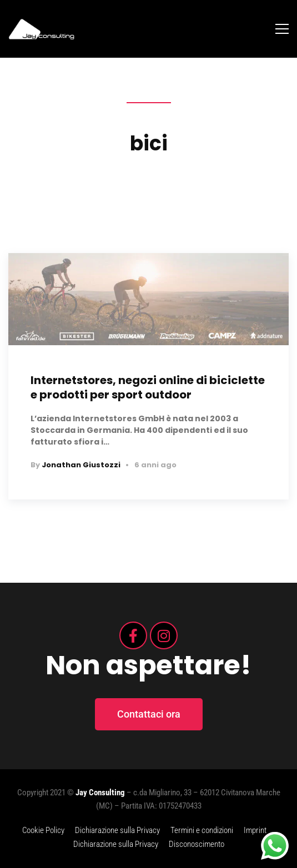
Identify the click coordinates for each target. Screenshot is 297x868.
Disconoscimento (197, 844)
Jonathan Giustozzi (81, 465)
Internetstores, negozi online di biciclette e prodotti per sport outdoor (148, 387)
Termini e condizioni (202, 830)
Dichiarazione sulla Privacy (117, 830)
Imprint (255, 830)
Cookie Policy (43, 830)
